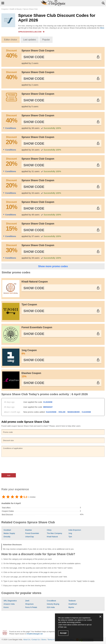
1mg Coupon (61, 352)
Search (103, 3)
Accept (63, 633)
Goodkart (7, 530)
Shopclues (29, 604)
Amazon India (9, 604)
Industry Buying (53, 604)
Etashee (29, 530)
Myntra (71, 607)
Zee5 (27, 601)
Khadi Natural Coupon (35, 282)
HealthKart (73, 604)
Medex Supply (9, 533)
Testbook (72, 601)
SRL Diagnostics (10, 601)
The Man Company (54, 533)
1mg (70, 533)
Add (9, 475)
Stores (44, 640)
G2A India (51, 607)
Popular (46, 40)
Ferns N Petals (31, 607)
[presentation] (22, 465)
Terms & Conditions (55, 640)
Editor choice (11, 40)
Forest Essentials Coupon (37, 327)
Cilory (49, 530)
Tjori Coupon (29, 305)
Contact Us (36, 640)
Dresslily (7, 537)
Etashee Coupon (61, 375)
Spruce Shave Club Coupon (38, 51)
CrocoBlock (51, 601)
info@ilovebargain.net (35, 634)
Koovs (6, 607)
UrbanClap (30, 537)
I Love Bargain (13, 640)
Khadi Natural (52, 537)
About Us (27, 640)
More (102, 28)
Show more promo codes (53, 266)
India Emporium (75, 530)
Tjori (70, 537)
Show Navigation (3, 3)
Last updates (30, 40)
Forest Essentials (32, 533)
